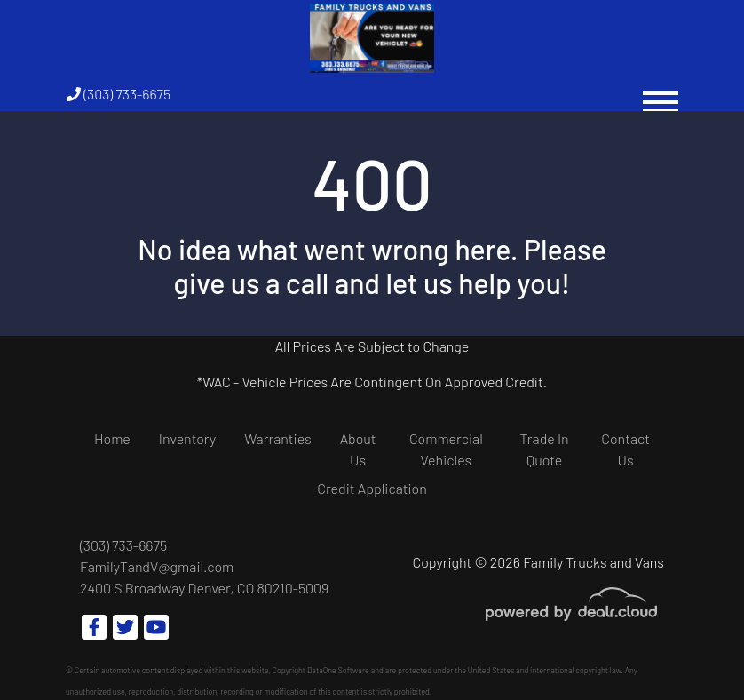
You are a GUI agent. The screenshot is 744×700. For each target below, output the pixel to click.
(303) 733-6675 (119, 94)
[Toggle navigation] (661, 94)
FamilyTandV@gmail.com (157, 566)
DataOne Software (338, 670)
